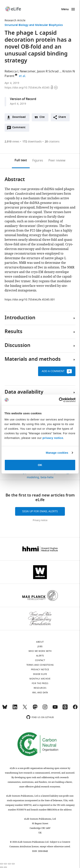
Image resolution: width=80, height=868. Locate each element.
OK (40, 465)
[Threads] (65, 709)
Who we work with (40, 651)
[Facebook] (75, 709)
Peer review (57, 161)
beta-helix (47, 477)
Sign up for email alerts (40, 511)
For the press (40, 683)
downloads (32, 142)
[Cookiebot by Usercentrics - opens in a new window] (59, 400)
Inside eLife (40, 674)
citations (52, 142)
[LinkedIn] (15, 709)
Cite (42, 117)
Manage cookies (57, 453)
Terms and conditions (40, 665)
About (40, 642)
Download (19, 117)
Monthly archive (40, 679)
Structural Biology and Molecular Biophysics (34, 25)
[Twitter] (25, 709)
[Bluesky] (5, 709)
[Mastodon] (35, 709)
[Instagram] (45, 709)
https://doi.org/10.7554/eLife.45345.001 (30, 300)
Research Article (15, 20)
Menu (65, 10)
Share (62, 117)
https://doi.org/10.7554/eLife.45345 (27, 88)
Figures (38, 161)
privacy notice (53, 438)
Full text (21, 161)
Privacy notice (40, 520)
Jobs (40, 646)
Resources (40, 688)
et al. (23, 76)
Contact (40, 660)
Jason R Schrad (48, 71)
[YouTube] (55, 709)
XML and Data (40, 693)
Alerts (40, 656)
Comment (20, 128)
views (12, 142)
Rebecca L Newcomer (20, 71)
